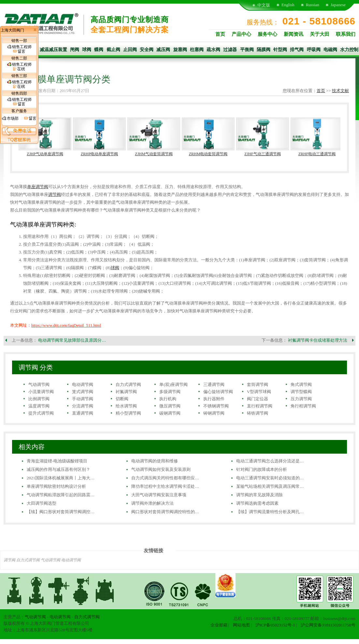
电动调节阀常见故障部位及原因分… (72, 340)
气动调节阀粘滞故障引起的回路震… (61, 495)
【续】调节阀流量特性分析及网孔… (270, 512)
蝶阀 (99, 50)
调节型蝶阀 (301, 392)
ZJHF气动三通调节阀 (262, 154)
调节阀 (55, 194)
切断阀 (122, 399)
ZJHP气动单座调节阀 (45, 154)
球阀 (87, 50)
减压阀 (163, 50)
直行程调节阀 (260, 406)
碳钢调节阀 (170, 413)
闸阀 (75, 50)
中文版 (264, 5)
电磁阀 (330, 50)
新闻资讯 (294, 34)
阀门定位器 (258, 399)
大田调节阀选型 (42, 503)
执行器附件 (214, 399)
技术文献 (340, 91)
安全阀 (147, 50)
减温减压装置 (53, 50)
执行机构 (168, 399)
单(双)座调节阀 (173, 384)
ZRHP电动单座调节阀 (100, 154)
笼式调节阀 (83, 392)
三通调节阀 (214, 384)
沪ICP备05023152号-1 (275, 625)
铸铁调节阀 (258, 413)
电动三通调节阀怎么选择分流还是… (270, 461)
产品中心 (241, 34)
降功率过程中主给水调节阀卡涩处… (165, 486)
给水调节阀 (126, 406)
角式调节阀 (301, 384)
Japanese (338, 5)
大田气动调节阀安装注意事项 (159, 495)
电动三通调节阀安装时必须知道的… (270, 478)
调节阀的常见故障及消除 (259, 495)
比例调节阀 (39, 399)
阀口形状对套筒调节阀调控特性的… (165, 512)
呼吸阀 (314, 50)
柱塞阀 (197, 50)
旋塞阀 (180, 50)
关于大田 (320, 34)
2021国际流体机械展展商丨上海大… (61, 478)
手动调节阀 (83, 399)
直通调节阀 (83, 413)
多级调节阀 (170, 392)
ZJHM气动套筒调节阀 (154, 154)
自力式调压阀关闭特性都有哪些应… (165, 478)
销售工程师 (19, 49)
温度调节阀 (39, 406)
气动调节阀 (39, 384)
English (288, 5)
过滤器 (230, 50)
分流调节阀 (83, 406)
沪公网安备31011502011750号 (328, 625)
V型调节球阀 (259, 392)
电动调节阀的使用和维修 (155, 461)
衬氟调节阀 (126, 392)
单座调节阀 (38, 187)
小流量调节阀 (41, 392)
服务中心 (267, 34)
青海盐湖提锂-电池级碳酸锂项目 (57, 461)
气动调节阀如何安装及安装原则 (161, 469)
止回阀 (130, 50)
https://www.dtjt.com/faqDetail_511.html (66, 325)
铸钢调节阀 (214, 413)
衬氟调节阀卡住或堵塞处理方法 (318, 340)
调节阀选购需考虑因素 (257, 503)
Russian (313, 5)
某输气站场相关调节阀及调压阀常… (270, 486)
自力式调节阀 (128, 384)
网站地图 (241, 625)
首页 (220, 34)
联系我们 (346, 34)
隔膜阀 (264, 50)
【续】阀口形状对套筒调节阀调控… (61, 512)
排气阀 (297, 50)
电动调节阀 (83, 384)
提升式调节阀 (41, 413)
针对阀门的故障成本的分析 (262, 469)
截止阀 (113, 50)
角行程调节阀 (303, 406)
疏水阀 (213, 50)
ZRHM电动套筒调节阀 (208, 154)
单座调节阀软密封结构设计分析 (56, 486)
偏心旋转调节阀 (218, 392)
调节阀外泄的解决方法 (152, 503)
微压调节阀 (170, 406)
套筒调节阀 (258, 384)
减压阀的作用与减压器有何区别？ (58, 469)
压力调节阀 (301, 399)
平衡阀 (247, 50)
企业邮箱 (219, 625)
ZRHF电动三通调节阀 (317, 154)
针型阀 (280, 50)
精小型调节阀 (128, 413)
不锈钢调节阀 (216, 406)
